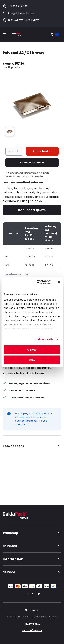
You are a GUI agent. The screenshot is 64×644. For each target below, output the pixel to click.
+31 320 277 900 (15, 6)
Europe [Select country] (34, 610)
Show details (45, 339)
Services (32, 546)
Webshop (32, 533)
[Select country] (58, 34)
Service (32, 572)
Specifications (32, 446)
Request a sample (32, 163)
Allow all (32, 350)
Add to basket (42, 151)
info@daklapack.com (18, 13)
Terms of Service (32, 630)
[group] (10, 131)
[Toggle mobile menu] (4, 34)
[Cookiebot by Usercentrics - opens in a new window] (38, 282)
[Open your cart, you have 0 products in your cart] (52, 34)
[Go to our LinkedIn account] (38, 594)
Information (32, 559)
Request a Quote (32, 210)
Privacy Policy (32, 624)
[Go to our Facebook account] (26, 594)
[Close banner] (59, 282)
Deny (32, 360)
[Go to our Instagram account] (32, 594)
